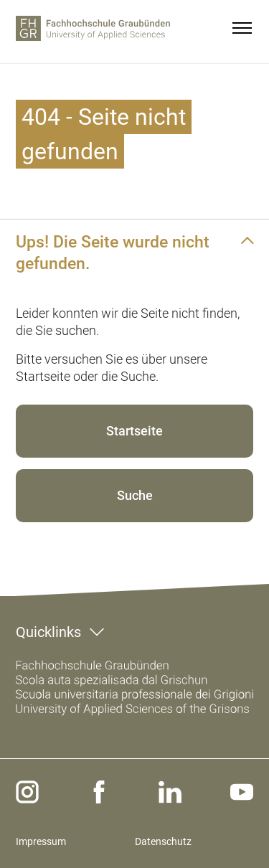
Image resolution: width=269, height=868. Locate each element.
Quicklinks (48, 632)
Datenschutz (163, 841)
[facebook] (99, 792)
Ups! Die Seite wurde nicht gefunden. (113, 253)
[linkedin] (170, 792)
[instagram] (27, 792)
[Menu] (242, 28)
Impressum (41, 841)
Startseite (134, 431)
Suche (135, 495)
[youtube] (242, 792)
